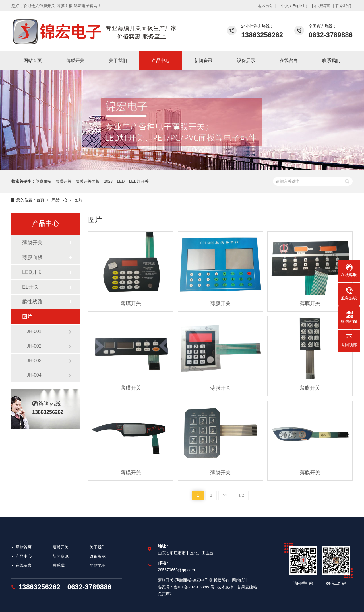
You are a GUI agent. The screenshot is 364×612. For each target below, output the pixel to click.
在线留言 (322, 6)
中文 (285, 6)
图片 (78, 200)
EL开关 (30, 287)
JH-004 (34, 375)
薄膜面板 (43, 181)
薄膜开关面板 (88, 181)
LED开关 (32, 272)
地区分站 (266, 6)
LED (121, 181)
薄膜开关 (63, 181)
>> (225, 495)
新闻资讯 (61, 556)
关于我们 (98, 547)
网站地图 (98, 565)
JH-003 (34, 361)
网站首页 (24, 547)
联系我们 (343, 6)
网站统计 (240, 580)
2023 (108, 181)
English (299, 6)
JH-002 (34, 346)
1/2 (241, 495)
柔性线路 (32, 302)
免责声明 (166, 594)
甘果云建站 (247, 587)
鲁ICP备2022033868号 (194, 587)
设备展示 (98, 556)
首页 (40, 200)
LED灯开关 (139, 181)
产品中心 (59, 200)
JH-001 (34, 331)
